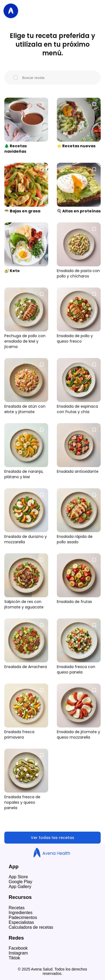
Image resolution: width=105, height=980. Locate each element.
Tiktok (14, 958)
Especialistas (21, 922)
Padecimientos (23, 917)
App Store (18, 877)
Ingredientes (21, 913)
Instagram (18, 953)
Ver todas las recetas (52, 838)
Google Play (20, 882)
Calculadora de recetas (31, 927)
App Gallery (20, 887)
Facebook (18, 948)
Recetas (17, 908)
